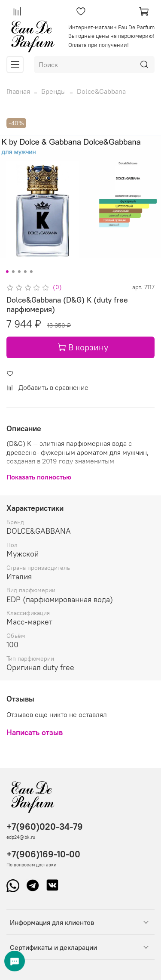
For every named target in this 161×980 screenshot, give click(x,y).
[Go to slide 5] (31, 272)
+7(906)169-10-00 (43, 854)
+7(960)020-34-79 (45, 827)
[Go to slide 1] (7, 272)
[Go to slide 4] (25, 272)
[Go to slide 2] (13, 272)
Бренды (53, 91)
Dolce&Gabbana (101, 91)
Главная (18, 91)
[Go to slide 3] (19, 272)
